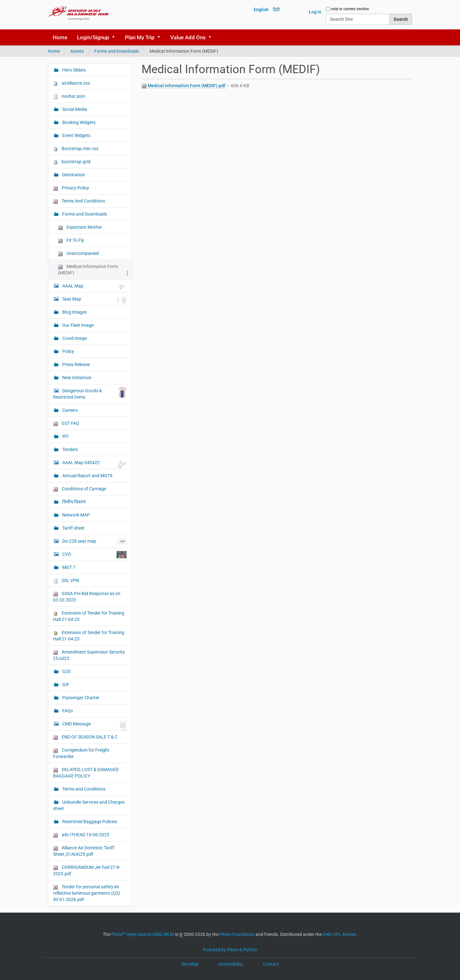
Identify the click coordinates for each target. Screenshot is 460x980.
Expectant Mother (80, 227)
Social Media (74, 109)
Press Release (76, 364)
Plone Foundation (237, 934)
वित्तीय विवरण (73, 502)
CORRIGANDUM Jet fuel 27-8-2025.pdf (87, 870)
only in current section (350, 9)
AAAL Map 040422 (94, 464)
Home (60, 37)
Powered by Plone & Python (230, 950)
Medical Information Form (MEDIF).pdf (184, 86)
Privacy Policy (71, 188)
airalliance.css (71, 83)
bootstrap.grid (72, 162)
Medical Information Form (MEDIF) (88, 270)
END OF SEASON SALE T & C (85, 737)
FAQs (67, 711)
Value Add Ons (188, 37)
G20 (66, 671)
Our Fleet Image (77, 325)
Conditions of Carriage (80, 489)
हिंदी (276, 10)
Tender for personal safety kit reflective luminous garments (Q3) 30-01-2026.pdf (87, 893)
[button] (116, 37)
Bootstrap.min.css (76, 149)
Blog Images (74, 312)
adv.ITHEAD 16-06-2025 (81, 835)
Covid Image (74, 338)
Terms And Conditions (79, 201)
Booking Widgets (78, 122)
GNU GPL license (339, 934)
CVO (94, 555)
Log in (315, 12)
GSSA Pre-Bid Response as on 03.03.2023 (87, 597)
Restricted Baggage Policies (89, 822)
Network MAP (76, 515)
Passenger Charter (80, 698)
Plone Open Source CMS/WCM (143, 934)
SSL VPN (66, 581)
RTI (65, 436)
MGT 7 (68, 567)
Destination (73, 175)
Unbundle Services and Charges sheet (89, 805)
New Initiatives (76, 378)
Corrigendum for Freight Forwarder (81, 753)
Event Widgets (76, 135)
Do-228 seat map (94, 541)
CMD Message (94, 725)
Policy (68, 351)
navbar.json (69, 96)
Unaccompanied (78, 253)
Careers (69, 410)
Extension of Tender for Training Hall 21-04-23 (89, 616)
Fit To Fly (71, 240)
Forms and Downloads (117, 51)
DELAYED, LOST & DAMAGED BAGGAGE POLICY (86, 773)
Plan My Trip (140, 37)
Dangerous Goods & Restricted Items (90, 394)
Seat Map (94, 300)
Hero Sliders (74, 70)
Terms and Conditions (83, 789)
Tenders (70, 449)
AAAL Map (94, 287)
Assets (77, 51)
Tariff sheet (73, 528)
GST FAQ (66, 423)
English (261, 10)
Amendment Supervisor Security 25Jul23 (89, 655)
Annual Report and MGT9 (87, 476)
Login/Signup (93, 37)
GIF (65, 685)
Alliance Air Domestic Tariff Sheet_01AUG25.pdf (84, 851)
